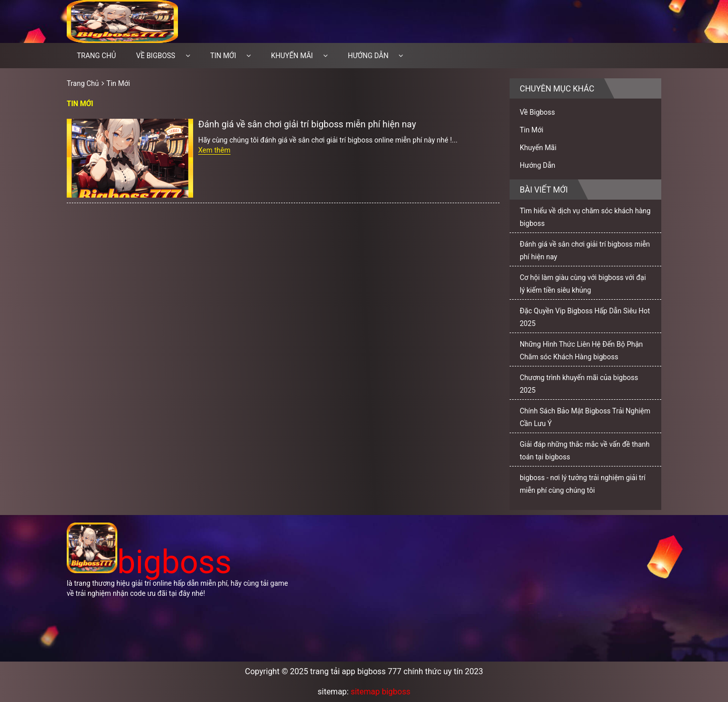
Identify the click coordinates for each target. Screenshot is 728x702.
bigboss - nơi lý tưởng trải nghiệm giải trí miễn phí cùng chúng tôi (583, 484)
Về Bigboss (155, 56)
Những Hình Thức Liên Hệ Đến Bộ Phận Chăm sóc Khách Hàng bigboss (581, 350)
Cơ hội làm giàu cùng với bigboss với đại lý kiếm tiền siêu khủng (583, 284)
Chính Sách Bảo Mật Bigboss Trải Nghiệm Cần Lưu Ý (585, 417)
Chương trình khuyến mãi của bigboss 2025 (579, 384)
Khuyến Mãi (292, 56)
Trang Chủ (83, 83)
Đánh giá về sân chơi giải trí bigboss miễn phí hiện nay (307, 124)
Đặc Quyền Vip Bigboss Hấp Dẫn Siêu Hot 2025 (585, 317)
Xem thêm (214, 150)
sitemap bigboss (381, 692)
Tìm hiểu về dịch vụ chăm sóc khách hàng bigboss (585, 217)
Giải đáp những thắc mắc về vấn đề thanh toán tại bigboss (585, 451)
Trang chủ (96, 56)
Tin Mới (223, 56)
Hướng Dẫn (368, 56)
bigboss (149, 562)
